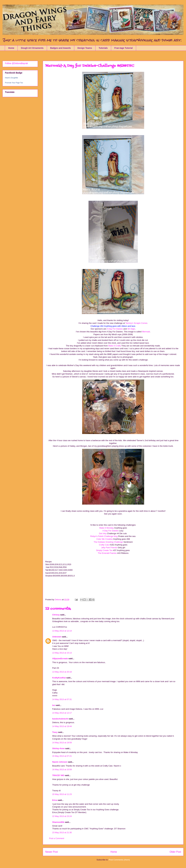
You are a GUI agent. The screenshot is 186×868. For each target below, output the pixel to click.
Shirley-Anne (58, 748)
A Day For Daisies (115, 329)
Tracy (55, 732)
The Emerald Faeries (107, 553)
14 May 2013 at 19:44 (62, 726)
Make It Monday (107, 528)
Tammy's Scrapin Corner (136, 323)
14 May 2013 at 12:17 (62, 713)
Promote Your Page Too (14, 83)
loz (54, 705)
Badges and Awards (61, 48)
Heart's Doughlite (11, 78)
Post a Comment (57, 838)
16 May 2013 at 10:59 (62, 769)
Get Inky (103, 533)
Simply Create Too (105, 550)
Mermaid (146, 332)
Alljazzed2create (60, 659)
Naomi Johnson (60, 762)
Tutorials (103, 48)
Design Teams (85, 48)
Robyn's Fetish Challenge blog (104, 536)
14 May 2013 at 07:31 (62, 699)
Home (11, 48)
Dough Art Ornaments (32, 48)
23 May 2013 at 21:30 (62, 832)
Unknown (57, 637)
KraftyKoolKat (59, 678)
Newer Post (52, 852)
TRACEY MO (58, 775)
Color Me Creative (105, 539)
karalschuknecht (60, 719)
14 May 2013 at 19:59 (62, 743)
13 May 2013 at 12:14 (62, 631)
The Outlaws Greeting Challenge (108, 542)
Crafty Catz (104, 545)
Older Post (175, 852)
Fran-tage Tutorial (124, 48)
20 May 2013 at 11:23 (62, 794)
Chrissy (56, 615)
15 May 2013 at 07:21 (62, 756)
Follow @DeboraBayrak (16, 63)
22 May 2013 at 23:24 (62, 816)
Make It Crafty (115, 346)
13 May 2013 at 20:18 (62, 672)
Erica (55, 800)
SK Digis (131, 329)
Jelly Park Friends (110, 548)
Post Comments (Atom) (119, 860)
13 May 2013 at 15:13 (62, 653)
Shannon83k (58, 822)
